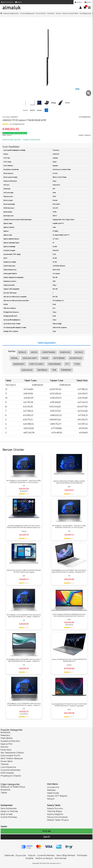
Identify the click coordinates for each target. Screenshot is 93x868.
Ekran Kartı (6, 750)
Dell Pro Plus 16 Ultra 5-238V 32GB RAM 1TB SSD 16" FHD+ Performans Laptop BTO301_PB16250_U (24, 571)
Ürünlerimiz (53, 787)
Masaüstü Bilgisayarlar (11, 13)
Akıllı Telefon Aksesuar (12, 758)
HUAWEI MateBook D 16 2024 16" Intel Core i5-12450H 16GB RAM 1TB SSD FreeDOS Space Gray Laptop (24, 527)
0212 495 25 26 (7, 2)
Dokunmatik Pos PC (10, 756)
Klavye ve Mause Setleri (70, 13)
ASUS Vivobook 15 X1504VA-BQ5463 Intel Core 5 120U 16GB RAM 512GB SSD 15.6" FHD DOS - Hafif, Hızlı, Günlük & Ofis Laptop (69, 615)
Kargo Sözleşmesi (32, 140)
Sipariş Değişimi (55, 814)
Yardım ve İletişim (44, 858)
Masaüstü (5, 735)
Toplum (32, 855)
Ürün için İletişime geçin (15, 133)
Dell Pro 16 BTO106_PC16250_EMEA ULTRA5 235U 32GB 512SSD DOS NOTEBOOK (69, 482)
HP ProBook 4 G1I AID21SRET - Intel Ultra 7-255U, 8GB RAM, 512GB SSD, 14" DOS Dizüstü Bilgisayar (69, 527)
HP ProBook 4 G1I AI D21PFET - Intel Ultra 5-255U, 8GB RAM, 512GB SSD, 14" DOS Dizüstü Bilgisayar (24, 481)
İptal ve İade (7, 814)
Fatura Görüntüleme (57, 817)
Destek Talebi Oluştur (58, 820)
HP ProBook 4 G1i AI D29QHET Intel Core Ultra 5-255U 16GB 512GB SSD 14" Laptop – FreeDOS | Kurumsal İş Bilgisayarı (24, 616)
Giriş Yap (46, 831)
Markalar (51, 790)
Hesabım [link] (78, 2)
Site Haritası (61, 858)
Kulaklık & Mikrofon (10, 741)
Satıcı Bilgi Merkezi (66, 855)
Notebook (6, 732)
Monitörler (51, 13)
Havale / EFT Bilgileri (57, 796)
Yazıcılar (58, 13)
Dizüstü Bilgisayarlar (28, 13)
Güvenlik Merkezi (46, 855)
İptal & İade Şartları (12, 140)
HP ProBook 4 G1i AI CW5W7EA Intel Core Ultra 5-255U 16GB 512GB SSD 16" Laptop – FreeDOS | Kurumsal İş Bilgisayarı (24, 704)
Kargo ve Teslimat (9, 811)
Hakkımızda (53, 793)
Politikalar (82, 855)
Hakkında (9, 855)
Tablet (4, 793)
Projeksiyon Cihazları (11, 776)
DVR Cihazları (7, 773)
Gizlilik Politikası (9, 817)
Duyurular (21, 855)
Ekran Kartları (41, 13)
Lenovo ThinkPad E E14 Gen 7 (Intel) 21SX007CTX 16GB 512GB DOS (69, 660)
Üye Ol (46, 837)
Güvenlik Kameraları (11, 770)
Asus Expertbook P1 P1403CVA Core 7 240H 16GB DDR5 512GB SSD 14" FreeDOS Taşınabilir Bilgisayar (69, 705)
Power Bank (7, 761)
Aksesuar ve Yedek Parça (13, 787)
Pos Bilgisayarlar (85, 13)
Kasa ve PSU (7, 744)
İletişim (19, 2)
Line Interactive (8, 767)
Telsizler (5, 764)
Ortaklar (30, 858)
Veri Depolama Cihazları (12, 753)
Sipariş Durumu (55, 808)
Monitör (5, 747)
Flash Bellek (7, 738)
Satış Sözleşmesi (9, 808)
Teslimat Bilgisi (55, 811)
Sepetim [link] (88, 2)
